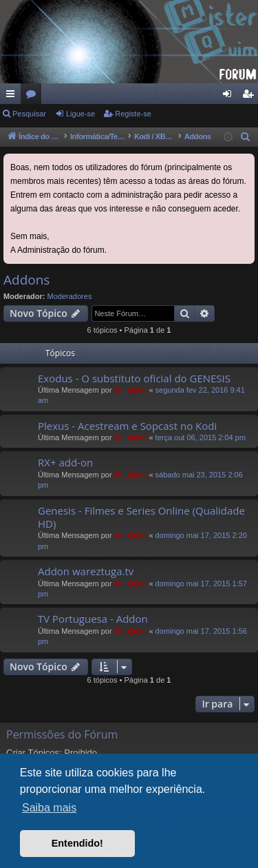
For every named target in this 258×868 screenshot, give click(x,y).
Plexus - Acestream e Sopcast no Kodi (127, 426)
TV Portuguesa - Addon (93, 619)
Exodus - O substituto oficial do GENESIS (134, 378)
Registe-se (133, 114)
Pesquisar (29, 114)
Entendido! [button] (77, 843)
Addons (26, 280)
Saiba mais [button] (49, 808)
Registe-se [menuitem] (251, 96)
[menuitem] (246, 137)
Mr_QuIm (131, 390)
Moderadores (70, 296)
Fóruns (34, 96)
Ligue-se (80, 114)
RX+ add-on (65, 462)
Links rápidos (13, 96)
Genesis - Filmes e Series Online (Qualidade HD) (141, 517)
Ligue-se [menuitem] (230, 96)
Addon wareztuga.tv (86, 571)
